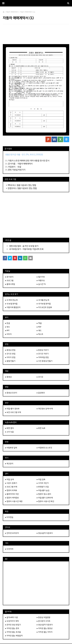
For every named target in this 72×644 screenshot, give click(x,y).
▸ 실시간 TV (41, 284)
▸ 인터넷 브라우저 (12, 533)
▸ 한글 (8, 323)
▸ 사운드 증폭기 (11, 483)
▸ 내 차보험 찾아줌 (44, 304)
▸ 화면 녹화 (41, 428)
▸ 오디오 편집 (10, 354)
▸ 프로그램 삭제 (11, 487)
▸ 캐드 (39, 330)
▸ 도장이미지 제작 (12, 621)
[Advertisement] (36, 34)
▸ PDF (39, 327)
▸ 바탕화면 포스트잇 (44, 448)
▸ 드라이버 (9, 549)
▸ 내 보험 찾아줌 (11, 304)
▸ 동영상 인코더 (11, 393)
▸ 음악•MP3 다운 (12, 617)
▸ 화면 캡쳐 (9, 428)
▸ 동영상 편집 (10, 350)
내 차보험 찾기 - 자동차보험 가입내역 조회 (26, 249)
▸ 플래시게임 (10, 284)
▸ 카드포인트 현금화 (44, 307)
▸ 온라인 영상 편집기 (13, 625)
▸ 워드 (8, 327)
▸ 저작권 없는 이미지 (45, 632)
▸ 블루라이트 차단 (12, 494)
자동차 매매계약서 (25, 164)
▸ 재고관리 (9, 464)
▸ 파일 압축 (41, 479)
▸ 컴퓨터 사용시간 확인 (45, 501)
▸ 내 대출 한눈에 (43, 300)
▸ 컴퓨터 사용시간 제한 (14, 501)
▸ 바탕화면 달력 (11, 448)
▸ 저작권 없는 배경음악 (14, 636)
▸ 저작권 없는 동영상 (45, 628)
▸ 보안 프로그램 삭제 (13, 412)
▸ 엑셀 (39, 323)
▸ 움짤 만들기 (10, 361)
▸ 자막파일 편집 (43, 357)
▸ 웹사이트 (41, 277)
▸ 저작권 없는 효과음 (13, 632)
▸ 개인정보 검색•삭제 (45, 409)
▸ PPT (7, 330)
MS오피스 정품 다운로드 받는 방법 (22, 185)
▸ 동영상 (8, 377)
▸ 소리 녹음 (9, 432)
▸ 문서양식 (9, 277)
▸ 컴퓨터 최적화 (11, 490)
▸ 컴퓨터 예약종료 (12, 498)
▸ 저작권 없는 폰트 (12, 628)
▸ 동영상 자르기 (43, 350)
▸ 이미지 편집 (10, 357)
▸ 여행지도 (41, 280)
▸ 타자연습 (9, 517)
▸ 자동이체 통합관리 (13, 307)
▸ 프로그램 (9, 280)
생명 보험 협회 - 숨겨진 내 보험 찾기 (24, 246)
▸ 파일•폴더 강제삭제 (45, 498)
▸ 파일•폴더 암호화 (12, 409)
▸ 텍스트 (40, 334)
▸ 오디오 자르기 (43, 354)
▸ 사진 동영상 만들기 (45, 361)
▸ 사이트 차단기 (43, 483)
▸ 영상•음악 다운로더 (45, 533)
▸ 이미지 (8, 334)
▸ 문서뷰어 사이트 (44, 621)
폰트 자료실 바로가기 (17, 170)
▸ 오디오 (40, 377)
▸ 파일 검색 (9, 479)
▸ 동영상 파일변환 (44, 617)
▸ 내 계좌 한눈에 (11, 300)
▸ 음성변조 (41, 393)
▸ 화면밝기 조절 (43, 487)
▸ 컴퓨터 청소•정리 (44, 494)
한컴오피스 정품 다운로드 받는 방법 (22, 188)
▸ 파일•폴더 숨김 (43, 490)
